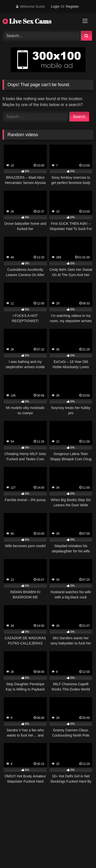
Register (72, 6)
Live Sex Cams (27, 21)
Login (55, 6)
